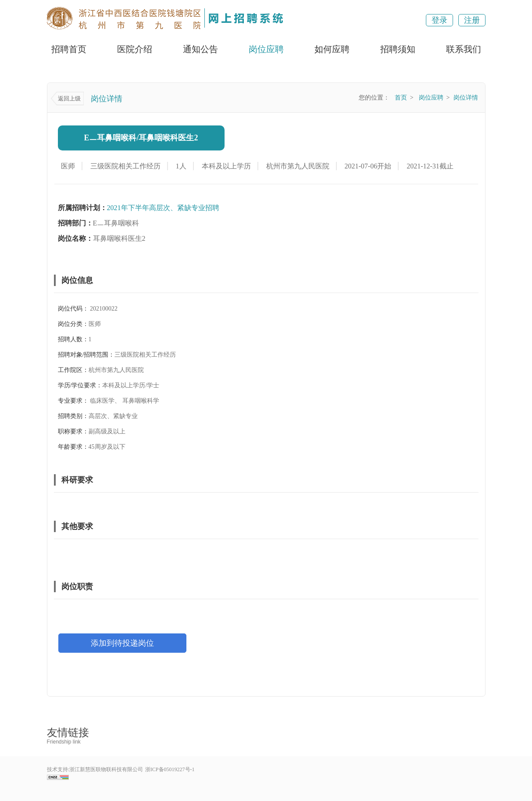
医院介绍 (135, 49)
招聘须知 (398, 49)
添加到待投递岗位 (122, 643)
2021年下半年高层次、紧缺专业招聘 (163, 208)
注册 (472, 20)
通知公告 (200, 49)
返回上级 (69, 98)
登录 (439, 20)
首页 (401, 98)
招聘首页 (69, 49)
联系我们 (464, 49)
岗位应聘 (266, 49)
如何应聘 (332, 49)
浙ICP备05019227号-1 (170, 769)
